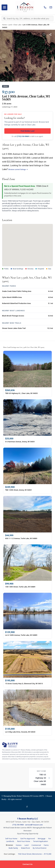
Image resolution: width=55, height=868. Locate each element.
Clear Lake (17, 25)
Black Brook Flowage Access (13, 316)
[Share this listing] (50, 35)
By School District (40, 848)
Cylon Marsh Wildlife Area (12, 297)
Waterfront (25, 848)
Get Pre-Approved (28, 839)
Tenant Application (40, 841)
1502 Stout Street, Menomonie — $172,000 (35, 854)
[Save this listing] (44, 35)
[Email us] (51, 7)
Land (10, 25)
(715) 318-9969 (23, 136)
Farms (46, 845)
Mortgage (42, 839)
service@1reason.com (34, 825)
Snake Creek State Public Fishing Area (17, 291)
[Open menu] (4, 7)
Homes (19, 845)
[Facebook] (27, 807)
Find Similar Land (28, 131)
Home (4, 25)
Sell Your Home (11, 839)
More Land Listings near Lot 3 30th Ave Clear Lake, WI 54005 (24, 347)
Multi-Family (13, 848)
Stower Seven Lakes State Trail (14, 328)
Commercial (36, 845)
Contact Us (27, 864)
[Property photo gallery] (27, 56)
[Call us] (45, 7)
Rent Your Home (24, 841)
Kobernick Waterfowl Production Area (16, 303)
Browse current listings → (18, 169)
